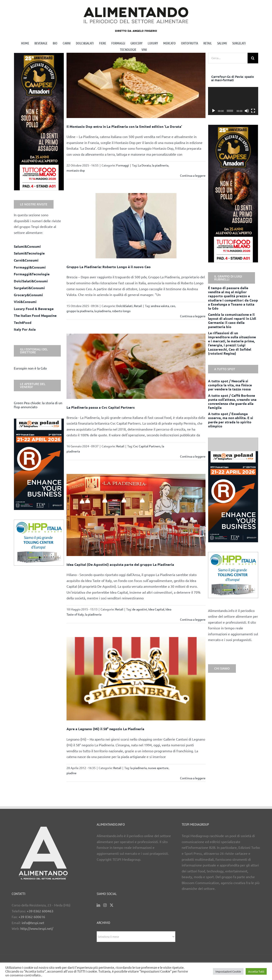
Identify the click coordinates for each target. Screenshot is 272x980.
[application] (233, 101)
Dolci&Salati (124, 306)
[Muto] (247, 111)
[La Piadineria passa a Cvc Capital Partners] (136, 366)
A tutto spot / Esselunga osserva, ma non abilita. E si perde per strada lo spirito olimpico (231, 420)
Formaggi (123, 165)
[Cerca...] (228, 58)
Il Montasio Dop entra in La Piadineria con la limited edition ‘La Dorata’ (124, 126)
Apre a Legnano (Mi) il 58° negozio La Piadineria (105, 729)
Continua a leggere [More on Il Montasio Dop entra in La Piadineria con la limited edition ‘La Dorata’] (193, 175)
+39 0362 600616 (32, 917)
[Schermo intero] (253, 111)
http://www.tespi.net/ (37, 928)
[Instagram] (105, 905)
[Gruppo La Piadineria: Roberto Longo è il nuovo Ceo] (136, 226)
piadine (72, 773)
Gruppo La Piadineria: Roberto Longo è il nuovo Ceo (109, 267)
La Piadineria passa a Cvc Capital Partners (101, 407)
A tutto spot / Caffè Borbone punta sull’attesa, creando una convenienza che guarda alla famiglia (232, 402)
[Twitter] (112, 905)
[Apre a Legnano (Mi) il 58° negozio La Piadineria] (136, 679)
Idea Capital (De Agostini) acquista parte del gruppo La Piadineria (120, 564)
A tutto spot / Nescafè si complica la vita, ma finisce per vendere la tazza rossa (230, 385)
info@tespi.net (33, 923)
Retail (138, 306)
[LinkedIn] (98, 905)
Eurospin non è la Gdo (30, 368)
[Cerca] (253, 58)
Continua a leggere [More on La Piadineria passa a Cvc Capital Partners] (193, 456)
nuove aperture (158, 768)
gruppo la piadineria (80, 311)
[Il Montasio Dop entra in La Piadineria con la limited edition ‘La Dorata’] (136, 85)
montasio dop (76, 170)
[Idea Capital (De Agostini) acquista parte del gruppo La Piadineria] (136, 515)
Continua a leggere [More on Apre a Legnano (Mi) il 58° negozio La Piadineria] (193, 778)
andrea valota (160, 306)
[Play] (214, 111)
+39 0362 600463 (40, 911)
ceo (173, 306)
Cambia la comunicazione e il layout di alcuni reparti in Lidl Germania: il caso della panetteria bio (232, 321)
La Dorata (144, 165)
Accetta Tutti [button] (256, 971)
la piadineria (160, 165)
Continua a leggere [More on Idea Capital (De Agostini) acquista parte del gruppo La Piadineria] (193, 619)
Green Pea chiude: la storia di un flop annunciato (38, 405)
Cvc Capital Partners (147, 446)
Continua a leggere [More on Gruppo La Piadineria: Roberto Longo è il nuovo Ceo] (193, 316)
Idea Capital (156, 609)
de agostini (140, 609)
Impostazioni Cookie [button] (228, 971)
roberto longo (121, 311)
